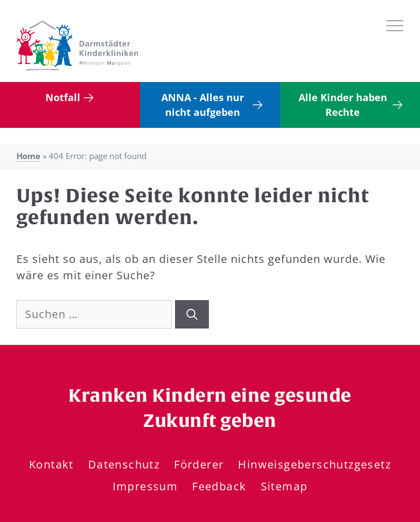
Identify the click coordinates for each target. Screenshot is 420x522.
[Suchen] (192, 314)
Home (28, 156)
